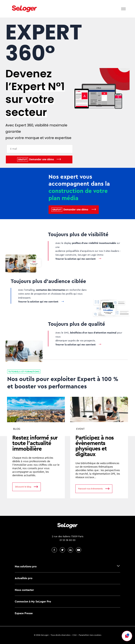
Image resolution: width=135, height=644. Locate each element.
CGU (75, 635)
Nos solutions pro (26, 566)
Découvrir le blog (23, 487)
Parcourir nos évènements (90, 489)
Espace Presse (24, 613)
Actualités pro (24, 578)
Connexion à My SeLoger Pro (33, 601)
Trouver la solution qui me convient (75, 259)
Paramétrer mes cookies (90, 635)
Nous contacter (24, 590)
